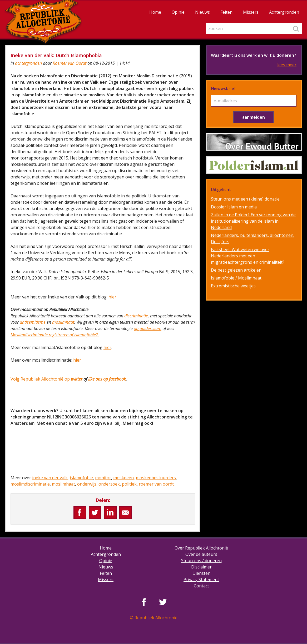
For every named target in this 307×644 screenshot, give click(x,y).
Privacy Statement (201, 580)
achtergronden (28, 63)
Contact (201, 586)
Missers (251, 12)
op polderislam (148, 328)
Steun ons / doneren (201, 561)
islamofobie (81, 478)
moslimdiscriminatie (30, 484)
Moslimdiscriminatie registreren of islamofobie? (55, 335)
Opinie (178, 12)
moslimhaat (63, 322)
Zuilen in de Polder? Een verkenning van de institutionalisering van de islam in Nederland (253, 221)
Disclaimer (201, 567)
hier (112, 297)
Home (155, 12)
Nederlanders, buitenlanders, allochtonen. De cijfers (252, 238)
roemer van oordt (156, 484)
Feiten (226, 12)
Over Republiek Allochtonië (201, 548)
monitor (103, 478)
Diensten (201, 573)
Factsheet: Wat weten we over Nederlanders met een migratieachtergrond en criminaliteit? (248, 256)
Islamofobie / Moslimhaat (236, 278)
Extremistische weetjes (233, 286)
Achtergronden (284, 12)
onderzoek (109, 484)
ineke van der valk (50, 478)
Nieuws (202, 12)
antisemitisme (33, 322)
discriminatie (136, 316)
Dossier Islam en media (234, 207)
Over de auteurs (201, 554)
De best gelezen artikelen (236, 270)
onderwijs (87, 484)
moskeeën (123, 478)
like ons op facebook (107, 379)
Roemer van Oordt (70, 63)
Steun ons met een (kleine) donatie (245, 199)
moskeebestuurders (156, 478)
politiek (129, 484)
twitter (76, 379)
